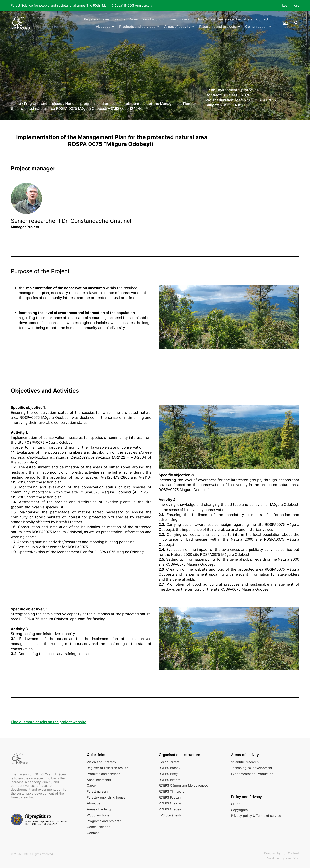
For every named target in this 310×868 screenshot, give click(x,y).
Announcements (99, 780)
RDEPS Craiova (170, 803)
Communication (99, 827)
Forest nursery (179, 19)
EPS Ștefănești (170, 815)
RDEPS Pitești (169, 774)
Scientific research (245, 762)
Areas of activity (99, 809)
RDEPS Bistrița (170, 780)
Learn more (291, 5)
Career (134, 19)
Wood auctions (154, 19)
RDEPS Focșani (170, 797)
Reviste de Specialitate (235, 19)
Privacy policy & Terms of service (256, 816)
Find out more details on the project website (49, 722)
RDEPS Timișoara (172, 791)
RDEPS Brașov (170, 768)
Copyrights (239, 810)
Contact (262, 19)
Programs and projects (104, 821)
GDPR (235, 804)
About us (94, 803)
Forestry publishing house (106, 797)
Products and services (103, 774)
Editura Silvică (204, 19)
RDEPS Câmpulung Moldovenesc (183, 785)
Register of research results (105, 19)
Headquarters (169, 762)
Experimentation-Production (252, 774)
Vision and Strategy (102, 762)
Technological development (252, 768)
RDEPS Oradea (170, 809)
